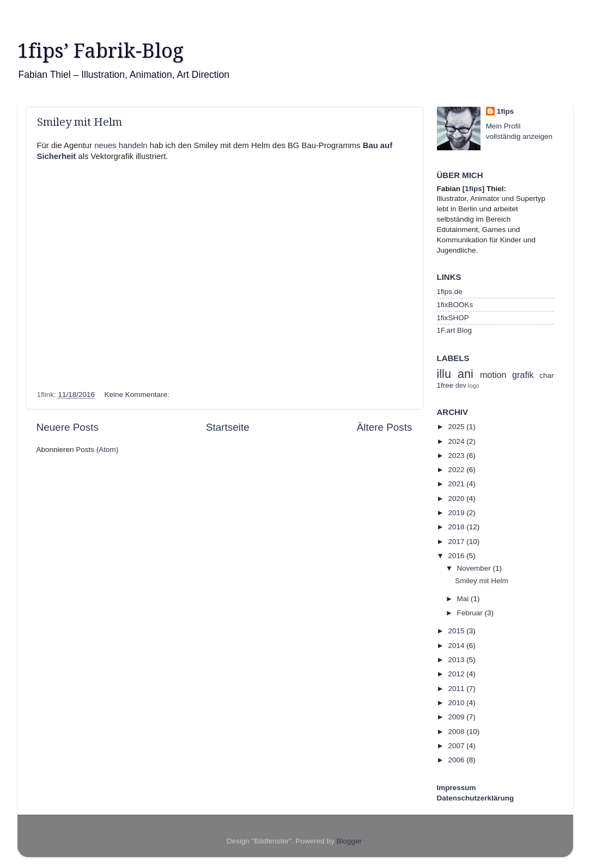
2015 (457, 631)
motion (493, 375)
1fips (506, 111)
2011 (457, 689)
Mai (464, 599)
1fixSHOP (453, 318)
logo (473, 386)
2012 (457, 674)
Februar (471, 613)
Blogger (349, 841)
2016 (457, 556)
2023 (457, 456)
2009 (457, 717)
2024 (457, 441)
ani (466, 374)
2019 (457, 513)
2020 (457, 499)
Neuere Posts (68, 427)
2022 (457, 470)
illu (444, 374)
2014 (457, 646)
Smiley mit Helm (80, 122)
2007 (457, 746)
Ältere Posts (385, 427)
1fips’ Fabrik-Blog (101, 51)
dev (461, 386)
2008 (457, 732)
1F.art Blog (455, 330)
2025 (457, 427)
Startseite (228, 427)
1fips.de (450, 292)
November (475, 568)
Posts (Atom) (97, 450)
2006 (457, 760)
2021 (457, 484)
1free (445, 385)
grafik (523, 375)
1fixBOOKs (455, 305)
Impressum (457, 788)
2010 (457, 703)
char (546, 375)
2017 (457, 542)
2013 (457, 660)
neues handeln (121, 145)
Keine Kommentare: (138, 395)
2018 (457, 527)
